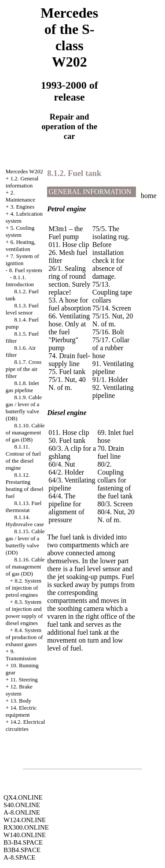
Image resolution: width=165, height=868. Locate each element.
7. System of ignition (22, 260)
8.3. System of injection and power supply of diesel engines (24, 612)
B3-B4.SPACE (23, 842)
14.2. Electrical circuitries (26, 725)
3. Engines (22, 207)
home (149, 196)
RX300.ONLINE (26, 827)
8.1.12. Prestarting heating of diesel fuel (25, 485)
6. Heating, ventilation (21, 245)
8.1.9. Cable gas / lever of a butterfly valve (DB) (24, 408)
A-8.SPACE (19, 857)
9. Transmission (21, 655)
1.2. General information (22, 182)
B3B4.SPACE (22, 850)
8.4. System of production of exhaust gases (24, 637)
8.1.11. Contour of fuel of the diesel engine (23, 457)
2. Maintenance (20, 196)
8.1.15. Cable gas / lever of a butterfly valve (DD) (25, 542)
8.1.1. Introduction (20, 281)
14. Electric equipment (21, 711)
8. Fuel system (25, 270)
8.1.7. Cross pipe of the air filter (24, 369)
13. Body (21, 701)
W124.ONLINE (25, 820)
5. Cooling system (20, 231)
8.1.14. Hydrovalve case (25, 521)
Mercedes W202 (24, 171)
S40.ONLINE (22, 805)
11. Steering (24, 679)
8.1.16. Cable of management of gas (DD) (25, 567)
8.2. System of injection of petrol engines (24, 588)
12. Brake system (19, 690)
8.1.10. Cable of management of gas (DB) (25, 432)
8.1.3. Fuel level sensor (22, 309)
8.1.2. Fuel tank (74, 173)
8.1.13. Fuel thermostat (24, 507)
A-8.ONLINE (22, 812)
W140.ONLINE (25, 835)
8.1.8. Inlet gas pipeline (22, 387)
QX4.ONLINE (23, 797)
